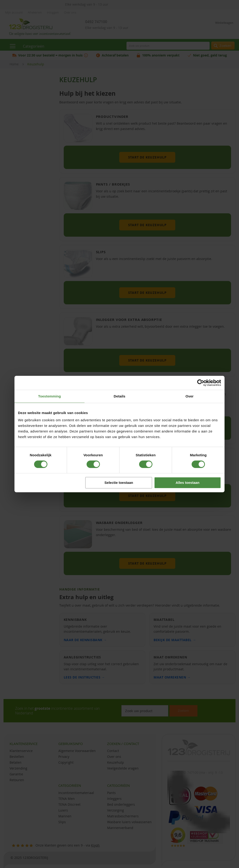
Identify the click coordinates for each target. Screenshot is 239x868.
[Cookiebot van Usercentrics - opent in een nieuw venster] (201, 383)
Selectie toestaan (119, 483)
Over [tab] (190, 396)
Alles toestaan (188, 483)
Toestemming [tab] (49, 396)
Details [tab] (119, 396)
